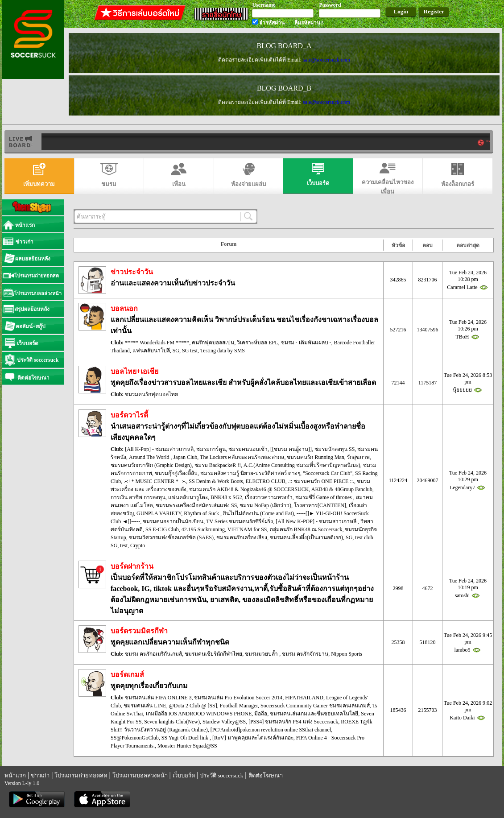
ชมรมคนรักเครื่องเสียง (242, 537)
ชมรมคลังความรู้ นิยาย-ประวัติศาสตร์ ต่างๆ (250, 473)
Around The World (150, 457)
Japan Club (186, 457)
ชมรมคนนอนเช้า (248, 449)
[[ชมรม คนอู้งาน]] (291, 449)
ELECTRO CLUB (266, 481)
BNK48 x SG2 (226, 497)
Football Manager (239, 706)
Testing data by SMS (223, 351)
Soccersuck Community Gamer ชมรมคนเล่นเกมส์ (315, 706)
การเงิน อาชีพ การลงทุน (138, 497)
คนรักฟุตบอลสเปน (213, 343)
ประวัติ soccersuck (221, 775)
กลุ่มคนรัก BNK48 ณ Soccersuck (306, 529)
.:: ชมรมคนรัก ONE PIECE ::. (321, 481)
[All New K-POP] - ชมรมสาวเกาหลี (317, 521)
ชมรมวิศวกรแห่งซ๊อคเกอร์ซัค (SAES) (171, 537)
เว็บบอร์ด (184, 775)
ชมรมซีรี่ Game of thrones (324, 497)
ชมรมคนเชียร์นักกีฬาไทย (213, 654)
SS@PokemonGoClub (135, 738)
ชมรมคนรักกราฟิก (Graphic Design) (151, 465)
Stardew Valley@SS (224, 722)
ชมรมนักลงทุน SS (335, 449)
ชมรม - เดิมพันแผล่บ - (306, 343)
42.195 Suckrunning (203, 529)
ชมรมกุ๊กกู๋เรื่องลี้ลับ (176, 473)
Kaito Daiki (462, 718)
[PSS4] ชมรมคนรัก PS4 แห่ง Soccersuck (293, 722)
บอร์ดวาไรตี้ (129, 415)
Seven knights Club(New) (172, 722)
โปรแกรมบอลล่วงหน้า (140, 775)
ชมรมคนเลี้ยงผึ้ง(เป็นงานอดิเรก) (306, 537)
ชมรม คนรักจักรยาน (305, 654)
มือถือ (261, 714)
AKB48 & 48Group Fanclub (342, 489)
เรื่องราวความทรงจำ (269, 497)
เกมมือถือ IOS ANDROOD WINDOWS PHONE (199, 714)
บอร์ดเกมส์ (127, 675)
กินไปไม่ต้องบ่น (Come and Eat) (258, 513)
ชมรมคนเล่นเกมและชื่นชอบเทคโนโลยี (314, 714)
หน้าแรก (15, 775)
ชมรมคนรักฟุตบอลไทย (151, 394)
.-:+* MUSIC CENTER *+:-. (155, 481)
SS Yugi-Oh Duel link (186, 738)
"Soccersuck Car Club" (328, 473)
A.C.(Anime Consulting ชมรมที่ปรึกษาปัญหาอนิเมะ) (302, 465)
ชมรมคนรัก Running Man (315, 457)
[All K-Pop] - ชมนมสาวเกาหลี (159, 449)
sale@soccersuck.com (326, 60)
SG (176, 351)
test (124, 545)
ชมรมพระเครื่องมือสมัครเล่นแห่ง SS (196, 505)
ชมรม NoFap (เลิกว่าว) (265, 505)
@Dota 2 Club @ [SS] (193, 706)
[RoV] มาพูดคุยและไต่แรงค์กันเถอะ (253, 738)
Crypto (138, 545)
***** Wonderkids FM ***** (157, 343)
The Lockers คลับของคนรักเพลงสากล (242, 457)
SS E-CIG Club (162, 529)
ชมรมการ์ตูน (211, 449)
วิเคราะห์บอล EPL (257, 343)
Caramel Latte (462, 287)
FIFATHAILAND (304, 698)
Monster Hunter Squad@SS (187, 746)
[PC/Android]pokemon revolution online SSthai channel (271, 730)
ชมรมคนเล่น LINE (145, 706)
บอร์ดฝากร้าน (132, 566)
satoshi (462, 595)
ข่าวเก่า (40, 775)
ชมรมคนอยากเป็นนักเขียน (173, 521)
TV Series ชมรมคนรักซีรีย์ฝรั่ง (240, 521)
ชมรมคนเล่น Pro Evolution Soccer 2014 (238, 698)
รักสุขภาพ (358, 457)
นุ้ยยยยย (462, 390)
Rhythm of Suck (202, 513)
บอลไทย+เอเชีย (134, 371)
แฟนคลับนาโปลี (151, 351)
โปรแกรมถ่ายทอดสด (81, 775)
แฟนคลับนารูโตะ (188, 497)
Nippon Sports (347, 654)
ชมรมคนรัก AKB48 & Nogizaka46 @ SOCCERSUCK (249, 489)
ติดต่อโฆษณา (266, 775)
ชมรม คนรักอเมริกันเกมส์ (153, 654)
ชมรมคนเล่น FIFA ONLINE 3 (158, 698)
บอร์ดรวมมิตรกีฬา (139, 631)
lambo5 (463, 650)
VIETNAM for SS (247, 529)
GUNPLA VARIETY (159, 513)
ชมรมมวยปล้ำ (262, 654)
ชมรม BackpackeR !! (218, 465)
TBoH (463, 337)
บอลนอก (124, 308)
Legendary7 (462, 487)
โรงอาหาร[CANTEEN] (320, 505)
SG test (190, 351)
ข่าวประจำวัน (132, 272)
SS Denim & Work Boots (216, 481)
